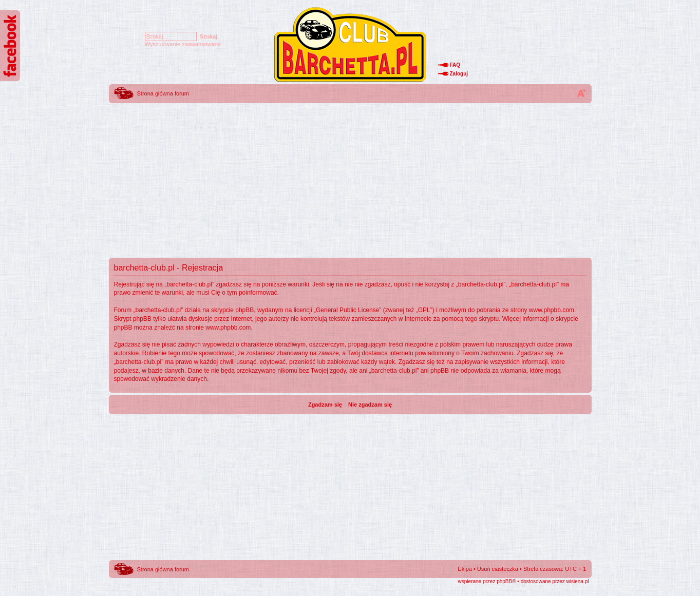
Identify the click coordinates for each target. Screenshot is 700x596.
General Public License (347, 310)
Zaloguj (459, 74)
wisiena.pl (578, 581)
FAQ (455, 65)
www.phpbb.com (552, 310)
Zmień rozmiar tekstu (581, 93)
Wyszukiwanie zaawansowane (183, 44)
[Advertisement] (350, 177)
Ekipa (465, 569)
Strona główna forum (163, 93)
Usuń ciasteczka (498, 569)
